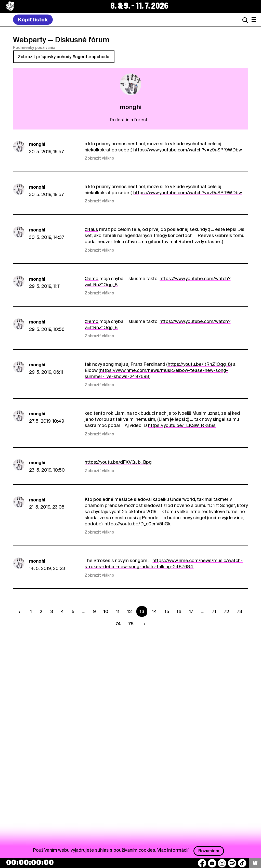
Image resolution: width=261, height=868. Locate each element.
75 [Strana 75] (131, 624)
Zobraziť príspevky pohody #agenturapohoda (64, 57)
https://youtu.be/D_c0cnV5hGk (138, 524)
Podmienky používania (34, 48)
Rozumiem (209, 851)
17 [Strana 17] (191, 611)
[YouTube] (212, 863)
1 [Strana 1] (31, 611)
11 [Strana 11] (118, 611)
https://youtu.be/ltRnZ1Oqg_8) (200, 364)
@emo (92, 278)
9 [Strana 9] (94, 611)
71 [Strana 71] (214, 611)
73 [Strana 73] (240, 611)
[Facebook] (202, 863)
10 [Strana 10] (106, 611)
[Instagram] (222, 863)
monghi (37, 144)
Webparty (30, 40)
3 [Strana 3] (52, 611)
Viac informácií (173, 850)
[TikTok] (242, 863)
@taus (91, 229)
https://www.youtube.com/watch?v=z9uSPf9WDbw (188, 150)
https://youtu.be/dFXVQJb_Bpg (118, 462)
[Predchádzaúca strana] (21, 611)
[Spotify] (232, 863)
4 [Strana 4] (62, 611)
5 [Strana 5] (73, 611)
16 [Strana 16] (179, 611)
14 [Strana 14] (154, 611)
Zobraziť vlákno (99, 158)
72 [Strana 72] (227, 611)
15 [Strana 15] (167, 611)
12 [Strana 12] (130, 611)
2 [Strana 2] (41, 611)
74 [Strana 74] (118, 624)
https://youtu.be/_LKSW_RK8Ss (182, 425)
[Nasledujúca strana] (143, 624)
